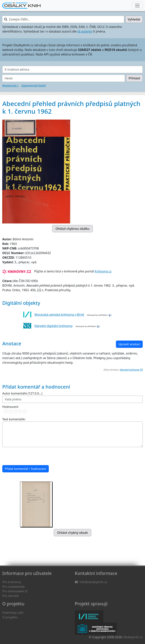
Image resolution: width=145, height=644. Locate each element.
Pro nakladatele (13, 587)
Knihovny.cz (103, 271)
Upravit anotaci (129, 344)
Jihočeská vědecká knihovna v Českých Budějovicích (96, 629)
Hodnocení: (11, 407)
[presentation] (31, 456)
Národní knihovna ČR (131, 370)
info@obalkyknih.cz (93, 582)
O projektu (10, 617)
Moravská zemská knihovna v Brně (59, 315)
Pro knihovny (12, 582)
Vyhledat (134, 19)
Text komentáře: (14, 419)
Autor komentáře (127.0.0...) (22, 393)
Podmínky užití (13, 613)
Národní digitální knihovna (53, 326)
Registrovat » (10, 85)
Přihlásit (134, 78)
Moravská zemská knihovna (89, 616)
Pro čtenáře (11, 596)
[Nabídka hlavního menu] (137, 6)
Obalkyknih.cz (133, 637)
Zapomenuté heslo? (34, 85)
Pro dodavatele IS (15, 591)
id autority (85, 31)
